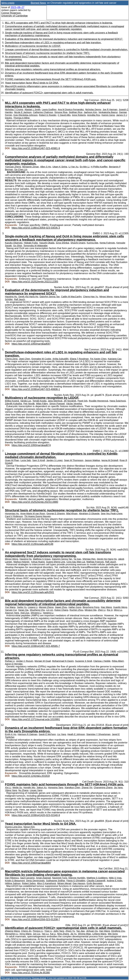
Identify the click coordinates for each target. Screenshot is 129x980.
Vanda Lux (26, 401)
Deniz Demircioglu (35, 881)
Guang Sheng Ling (56, 562)
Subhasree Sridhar (56, 881)
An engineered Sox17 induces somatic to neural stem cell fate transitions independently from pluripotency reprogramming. (58, 554)
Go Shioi (18, 246)
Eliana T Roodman (79, 359)
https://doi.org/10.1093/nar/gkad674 (31, 445)
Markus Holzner (21, 562)
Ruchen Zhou (76, 610)
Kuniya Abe (93, 243)
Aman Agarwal (43, 878)
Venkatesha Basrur (108, 112)
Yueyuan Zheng (13, 167)
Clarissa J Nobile (102, 661)
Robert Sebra (29, 883)
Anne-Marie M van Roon (33, 514)
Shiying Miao (84, 934)
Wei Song (113, 934)
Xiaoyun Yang (12, 613)
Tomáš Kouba (39, 401)
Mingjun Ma (91, 610)
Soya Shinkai (62, 243)
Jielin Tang (59, 931)
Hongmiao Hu (12, 514)
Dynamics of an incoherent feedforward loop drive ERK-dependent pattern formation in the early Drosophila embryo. (66, 730)
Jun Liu (37, 934)
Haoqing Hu (11, 297)
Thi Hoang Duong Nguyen (38, 516)
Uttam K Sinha (60, 167)
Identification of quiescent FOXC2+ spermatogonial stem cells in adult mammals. (49, 93)
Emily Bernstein (94, 883)
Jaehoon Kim (90, 112)
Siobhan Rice (76, 112)
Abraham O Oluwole (89, 514)
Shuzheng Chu (37, 610)
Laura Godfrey (49, 109)
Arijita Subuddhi (60, 359)
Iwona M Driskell (110, 460)
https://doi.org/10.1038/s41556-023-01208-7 (36, 919)
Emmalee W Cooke (41, 359)
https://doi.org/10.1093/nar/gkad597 (31, 344)
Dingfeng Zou (118, 931)
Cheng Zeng (11, 359)
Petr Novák (29, 404)
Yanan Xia (23, 610)
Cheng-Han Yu (91, 297)
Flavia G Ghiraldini (76, 881)
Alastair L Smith (32, 109)
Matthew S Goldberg (97, 878)
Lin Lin (49, 610)
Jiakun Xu (42, 787)
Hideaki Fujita (31, 243)
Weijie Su (17, 787)
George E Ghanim (56, 514)
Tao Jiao (80, 931)
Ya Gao (77, 559)
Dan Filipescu (12, 878)
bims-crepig (8, 3)
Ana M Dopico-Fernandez (71, 109)
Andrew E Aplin (114, 881)
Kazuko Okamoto (14, 243)
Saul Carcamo (27, 878)
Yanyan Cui (11, 610)
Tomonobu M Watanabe (35, 246)
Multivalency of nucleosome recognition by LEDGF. (33, 46)
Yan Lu (45, 934)
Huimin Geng (108, 115)
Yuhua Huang (38, 562)
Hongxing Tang (56, 787)
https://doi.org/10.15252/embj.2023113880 (35, 502)
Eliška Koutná (12, 401)
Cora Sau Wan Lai (76, 562)
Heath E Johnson (76, 734)
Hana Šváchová (118, 401)
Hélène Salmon (13, 883)
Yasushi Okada (47, 243)
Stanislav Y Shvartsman (98, 734)
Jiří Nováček (70, 401)
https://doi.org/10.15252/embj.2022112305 (35, 282)
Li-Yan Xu (73, 167)
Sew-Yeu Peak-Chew (112, 514)
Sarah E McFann (47, 734)
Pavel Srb (83, 401)
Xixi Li (8, 787)
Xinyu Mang (25, 934)
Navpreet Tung (60, 878)
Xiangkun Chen (72, 787)
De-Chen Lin (21, 169)
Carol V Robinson (14, 516)
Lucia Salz (26, 460)
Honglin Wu (29, 787)
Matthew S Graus (42, 559)
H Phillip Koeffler (99, 167)
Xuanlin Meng (120, 607)
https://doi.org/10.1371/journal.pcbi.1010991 (36, 719)
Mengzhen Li (11, 934)
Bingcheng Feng (91, 607)
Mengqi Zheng (46, 607)
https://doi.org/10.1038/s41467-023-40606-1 (36, 389)
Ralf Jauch (20, 299)
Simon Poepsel (57, 404)
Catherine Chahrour (43, 112)
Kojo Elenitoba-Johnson (26, 115)
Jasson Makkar (92, 460)
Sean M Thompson (74, 460)
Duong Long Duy (14, 827)
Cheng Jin (26, 931)
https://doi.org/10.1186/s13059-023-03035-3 (36, 228)
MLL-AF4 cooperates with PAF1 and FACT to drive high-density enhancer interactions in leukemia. (59, 23)
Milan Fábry (42, 404)
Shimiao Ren (89, 559)
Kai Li (53, 934)
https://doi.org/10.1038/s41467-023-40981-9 (36, 148)
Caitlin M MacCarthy (71, 297)
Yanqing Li (48, 613)
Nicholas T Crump (14, 109)
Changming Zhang (103, 787)
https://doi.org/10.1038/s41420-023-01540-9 (36, 815)
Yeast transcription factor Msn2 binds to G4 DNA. (32, 83)
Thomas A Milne (21, 118)
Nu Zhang (23, 790)
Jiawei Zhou (61, 607)
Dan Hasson (79, 883)
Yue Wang (10, 607)
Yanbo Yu (22, 607)
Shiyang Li (36, 613)
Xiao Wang (106, 607)
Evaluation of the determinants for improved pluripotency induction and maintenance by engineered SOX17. (64, 39)
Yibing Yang (11, 790)
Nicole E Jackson (23, 112)
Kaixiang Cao (115, 359)
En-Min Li (85, 167)
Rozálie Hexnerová (99, 401)
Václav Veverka (74, 404)
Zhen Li (102, 610)
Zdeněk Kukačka (13, 404)
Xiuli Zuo (25, 613)
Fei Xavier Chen (98, 359)
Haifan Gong (75, 607)
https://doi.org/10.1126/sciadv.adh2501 (33, 592)
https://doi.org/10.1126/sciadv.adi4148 (32, 544)
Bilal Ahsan (72, 514)
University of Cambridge (14, 16)
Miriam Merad (64, 883)
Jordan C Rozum (25, 661)
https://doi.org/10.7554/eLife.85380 (31, 973)
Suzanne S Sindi (84, 661)
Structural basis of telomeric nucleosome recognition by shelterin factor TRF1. (48, 53)
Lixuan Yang (36, 790)
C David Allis (64, 115)
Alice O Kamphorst (46, 883)
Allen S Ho (46, 167)
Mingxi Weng (106, 297)
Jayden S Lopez (55, 460)
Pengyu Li (38, 931)
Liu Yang (62, 734)
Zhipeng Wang (12, 931)
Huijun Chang (61, 610)
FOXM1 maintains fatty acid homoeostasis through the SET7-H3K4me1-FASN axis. (51, 79)
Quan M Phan (12, 460)
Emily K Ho (11, 734)
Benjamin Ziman (31, 167)
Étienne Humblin (77, 878)
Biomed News (38, 3)
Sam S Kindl (39, 460)
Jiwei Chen (24, 359)
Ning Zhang (63, 934)
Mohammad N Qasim (63, 661)
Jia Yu (73, 934)
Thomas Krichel (39, 978)
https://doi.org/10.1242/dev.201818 (31, 776)
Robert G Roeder (48, 115)
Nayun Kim (29, 827)
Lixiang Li (33, 607)
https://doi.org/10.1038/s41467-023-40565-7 (36, 646)
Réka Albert (118, 661)
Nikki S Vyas (115, 878)
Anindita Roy (94, 115)
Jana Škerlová (55, 401)
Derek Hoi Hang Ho (28, 297)
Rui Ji (110, 610)
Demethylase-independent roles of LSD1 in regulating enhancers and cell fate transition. (53, 43)
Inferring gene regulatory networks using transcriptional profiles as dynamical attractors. (53, 69)
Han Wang (104, 931)
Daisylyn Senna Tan (50, 297)
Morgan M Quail (43, 661)
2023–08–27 (17, 7)
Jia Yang (118, 787)
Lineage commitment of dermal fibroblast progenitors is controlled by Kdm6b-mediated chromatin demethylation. (66, 50)
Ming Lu (118, 610)
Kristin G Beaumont (15, 881)
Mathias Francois (95, 562)
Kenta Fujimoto (107, 243)
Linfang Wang (99, 934)
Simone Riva (61, 112)
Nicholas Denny (93, 109)
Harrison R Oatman (27, 734)
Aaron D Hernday (14, 664)
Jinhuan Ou (92, 931)
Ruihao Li (10, 661)
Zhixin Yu (70, 931)
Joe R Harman (110, 109)
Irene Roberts (79, 115)
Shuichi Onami (78, 243)
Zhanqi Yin (87, 787)
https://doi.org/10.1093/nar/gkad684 (31, 863)
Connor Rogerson (11, 13)
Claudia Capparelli (96, 881)
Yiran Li (48, 931)
